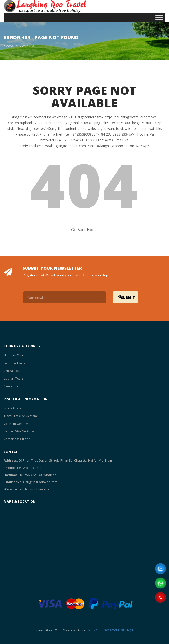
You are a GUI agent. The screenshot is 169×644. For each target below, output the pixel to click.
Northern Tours (14, 355)
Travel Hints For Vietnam (20, 416)
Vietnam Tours (13, 378)
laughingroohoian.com (35, 489)
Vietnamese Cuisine (17, 439)
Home (8, 46)
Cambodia (11, 386)
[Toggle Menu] (159, 17)
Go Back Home (84, 230)
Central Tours (13, 371)
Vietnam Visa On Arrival (19, 431)
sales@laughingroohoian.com (36, 482)
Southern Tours (14, 363)
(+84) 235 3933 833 (29, 468)
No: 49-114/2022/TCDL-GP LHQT (111, 630)
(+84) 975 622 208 (30, 475)
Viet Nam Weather (16, 424)
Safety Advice (13, 408)
